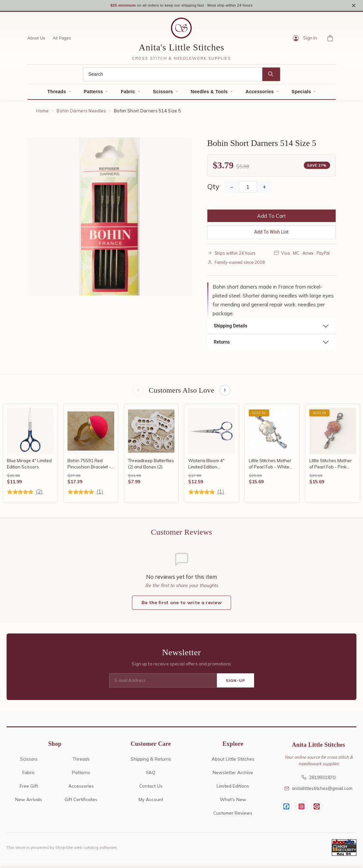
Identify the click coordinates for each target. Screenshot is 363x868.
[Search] (173, 76)
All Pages (62, 40)
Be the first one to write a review (181, 605)
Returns (222, 344)
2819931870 (318, 780)
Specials (301, 94)
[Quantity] (248, 189)
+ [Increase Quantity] (264, 189)
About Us (37, 40)
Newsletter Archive (233, 775)
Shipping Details (231, 328)
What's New (233, 802)
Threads (57, 94)
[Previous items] (138, 392)
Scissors (163, 94)
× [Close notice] (354, 6)
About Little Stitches (233, 762)
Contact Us (151, 789)
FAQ (151, 775)
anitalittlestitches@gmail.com (318, 791)
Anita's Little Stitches (182, 49)
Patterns (93, 94)
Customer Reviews (233, 816)
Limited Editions (233, 789)
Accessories (260, 94)
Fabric (128, 94)
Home (42, 113)
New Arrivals (29, 802)
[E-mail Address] (163, 684)
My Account (151, 802)
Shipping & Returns (151, 762)
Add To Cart (272, 218)
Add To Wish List (271, 234)
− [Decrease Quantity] (232, 189)
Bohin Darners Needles (81, 113)
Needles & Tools (209, 94)
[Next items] (225, 392)
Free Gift (29, 789)
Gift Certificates (81, 802)
